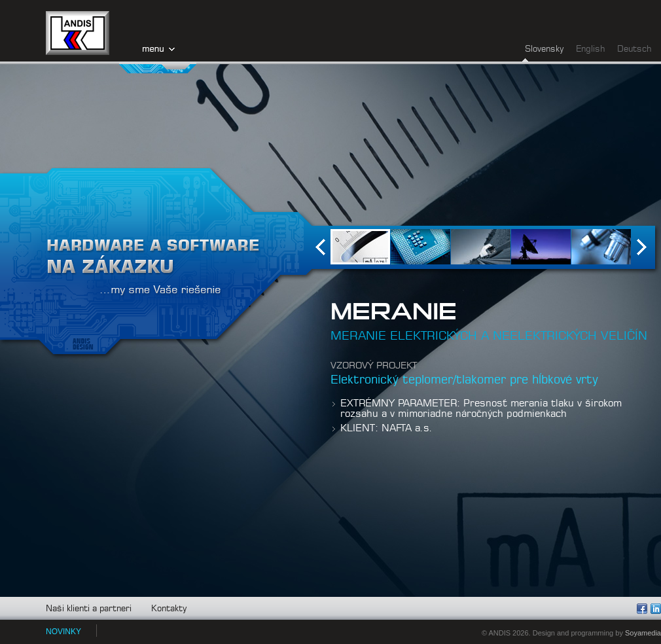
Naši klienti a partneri (89, 609)
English (590, 49)
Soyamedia (643, 633)
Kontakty (169, 609)
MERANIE (394, 312)
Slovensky (544, 49)
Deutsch (634, 49)
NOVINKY (63, 632)
